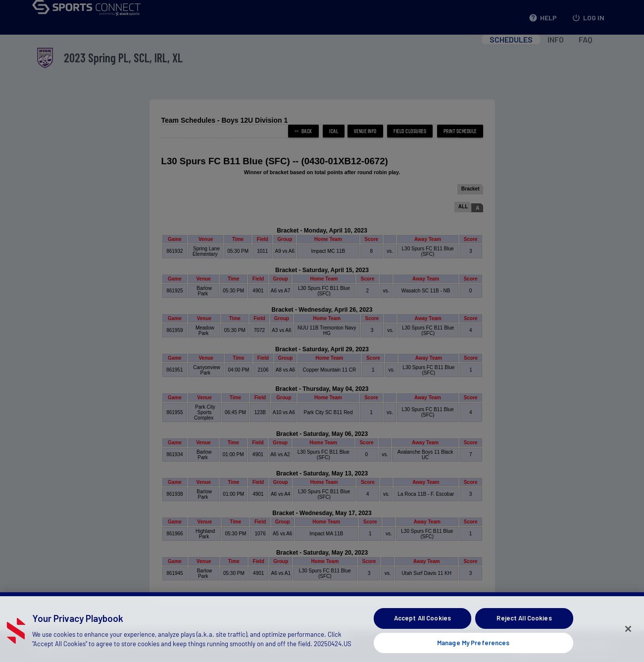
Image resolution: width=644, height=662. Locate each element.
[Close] (628, 643)
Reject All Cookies (524, 632)
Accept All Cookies (422, 632)
